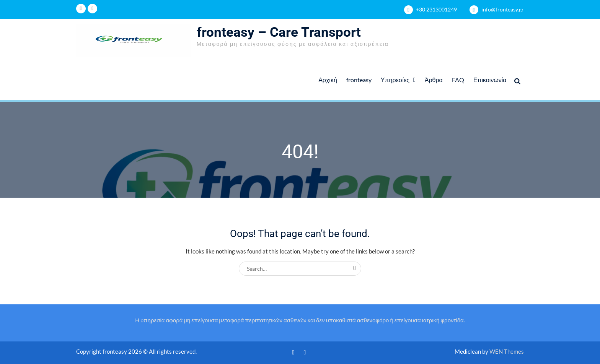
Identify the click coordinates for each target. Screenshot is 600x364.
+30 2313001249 (436, 9)
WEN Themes (507, 351)
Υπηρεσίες (395, 80)
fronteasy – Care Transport (279, 32)
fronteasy (359, 80)
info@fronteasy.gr (503, 9)
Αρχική (328, 80)
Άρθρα (434, 80)
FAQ (458, 80)
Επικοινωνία (490, 80)
